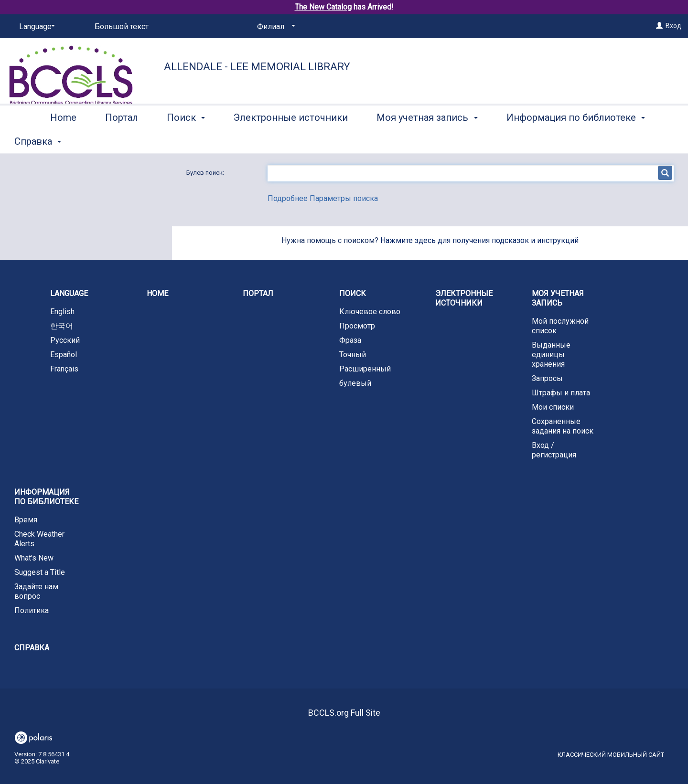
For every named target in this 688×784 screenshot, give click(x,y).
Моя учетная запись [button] (427, 140)
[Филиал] (274, 27)
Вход (673, 26)
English (62, 312)
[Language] (35, 27)
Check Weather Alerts (39, 539)
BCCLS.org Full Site (344, 713)
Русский (65, 340)
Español (64, 355)
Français (64, 369)
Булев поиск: (206, 173)
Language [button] (69, 293)
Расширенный (365, 369)
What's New (34, 558)
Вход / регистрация (554, 450)
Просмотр (357, 326)
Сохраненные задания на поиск (563, 426)
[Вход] (659, 26)
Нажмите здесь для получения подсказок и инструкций (479, 240)
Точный (353, 355)
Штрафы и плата (561, 393)
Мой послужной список (560, 326)
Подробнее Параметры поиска (323, 198)
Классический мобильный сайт (611, 755)
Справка (32, 648)
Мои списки (553, 407)
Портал (122, 140)
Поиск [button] (186, 140)
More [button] (525, 141)
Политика (32, 610)
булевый (355, 383)
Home (63, 140)
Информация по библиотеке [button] (46, 497)
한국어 (62, 326)
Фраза (350, 340)
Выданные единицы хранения (551, 355)
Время (26, 520)
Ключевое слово (370, 312)
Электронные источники (291, 140)
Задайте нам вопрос (36, 591)
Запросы (547, 378)
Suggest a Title (40, 572)
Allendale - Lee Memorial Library (257, 67)
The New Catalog (323, 7)
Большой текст (122, 26)
